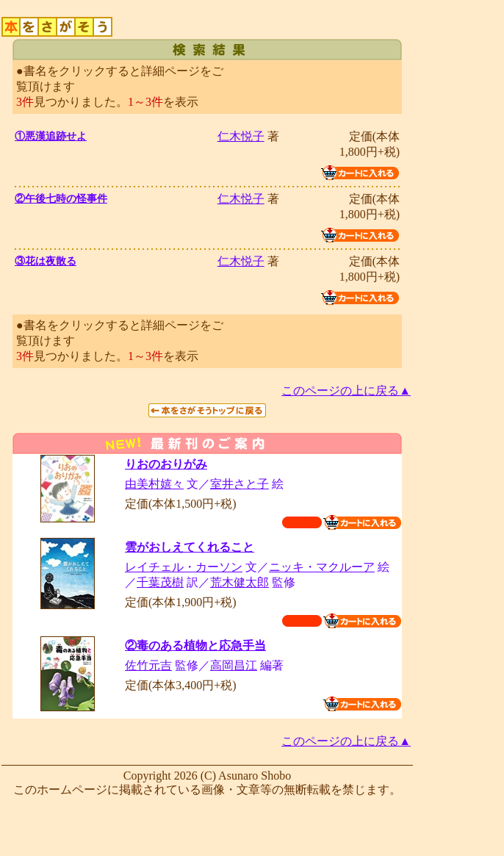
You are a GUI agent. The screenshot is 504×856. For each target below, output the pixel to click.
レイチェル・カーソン (184, 567)
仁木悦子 (241, 136)
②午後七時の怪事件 (61, 199)
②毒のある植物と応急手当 (195, 645)
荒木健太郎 (240, 582)
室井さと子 (240, 484)
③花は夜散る (46, 261)
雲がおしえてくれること (190, 547)
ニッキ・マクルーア (322, 567)
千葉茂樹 (160, 582)
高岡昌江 (234, 665)
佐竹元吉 (148, 665)
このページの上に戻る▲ (346, 391)
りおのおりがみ (166, 464)
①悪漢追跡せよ (51, 136)
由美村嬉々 (154, 484)
